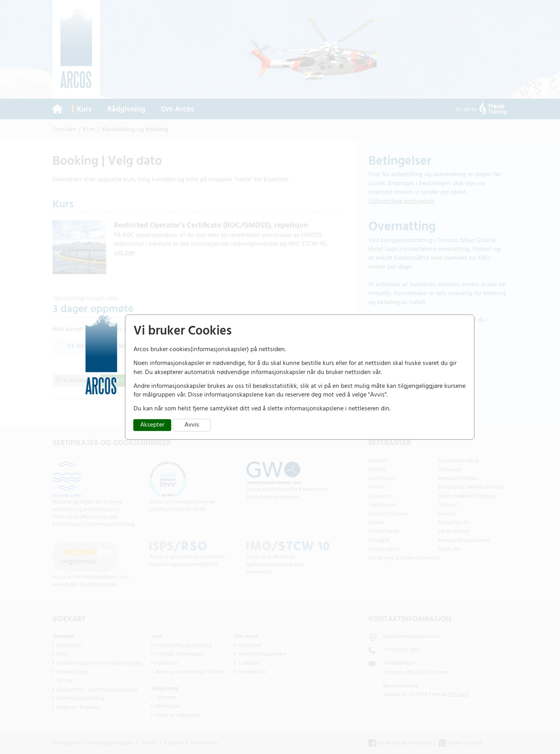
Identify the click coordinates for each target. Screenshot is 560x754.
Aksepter (152, 425)
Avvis (192, 425)
